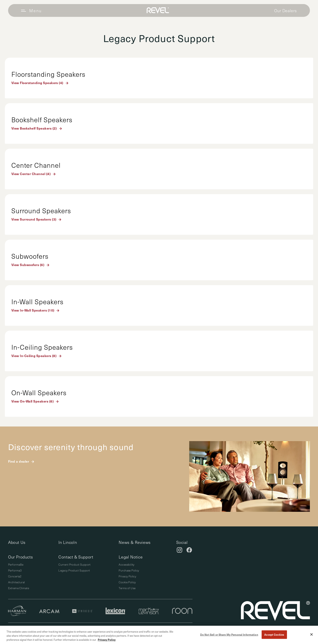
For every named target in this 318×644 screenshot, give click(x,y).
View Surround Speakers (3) (34, 219)
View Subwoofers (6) (28, 265)
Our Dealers (286, 11)
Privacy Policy (127, 576)
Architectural (16, 582)
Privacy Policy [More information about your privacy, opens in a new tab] (107, 640)
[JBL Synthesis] (82, 611)
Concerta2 (15, 576)
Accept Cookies (274, 635)
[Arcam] (49, 611)
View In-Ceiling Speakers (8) (34, 356)
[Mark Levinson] (149, 611)
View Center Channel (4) (31, 174)
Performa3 (15, 570)
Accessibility (126, 564)
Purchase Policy (129, 570)
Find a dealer (19, 461)
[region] (159, 635)
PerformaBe (16, 564)
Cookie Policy (127, 582)
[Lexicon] (116, 611)
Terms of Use (127, 588)
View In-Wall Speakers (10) (33, 310)
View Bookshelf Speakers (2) (34, 128)
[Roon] (182, 611)
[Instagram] (179, 550)
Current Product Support (75, 564)
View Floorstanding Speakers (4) (37, 83)
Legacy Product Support (74, 570)
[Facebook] (189, 550)
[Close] (312, 634)
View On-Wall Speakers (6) (32, 401)
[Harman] (17, 611)
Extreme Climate (19, 588)
